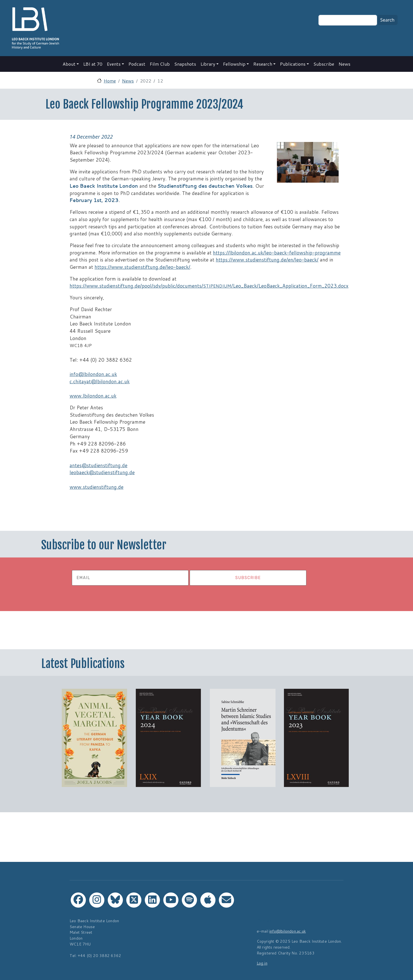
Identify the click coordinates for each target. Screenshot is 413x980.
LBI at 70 (93, 64)
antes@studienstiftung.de (98, 465)
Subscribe (324, 64)
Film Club (160, 64)
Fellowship (234, 64)
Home (110, 81)
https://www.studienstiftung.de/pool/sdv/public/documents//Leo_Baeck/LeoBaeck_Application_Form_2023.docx (209, 286)
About (69, 64)
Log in (262, 963)
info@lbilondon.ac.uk (93, 374)
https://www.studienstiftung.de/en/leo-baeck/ (267, 260)
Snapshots (185, 64)
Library (208, 64)
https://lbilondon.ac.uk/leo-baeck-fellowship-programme (277, 253)
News (345, 64)
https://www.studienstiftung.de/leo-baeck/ (142, 267)
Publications (293, 64)
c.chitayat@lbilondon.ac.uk (100, 381)
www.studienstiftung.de (97, 487)
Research (263, 64)
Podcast (137, 64)
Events (114, 64)
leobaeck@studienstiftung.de (102, 472)
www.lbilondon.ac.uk (93, 396)
